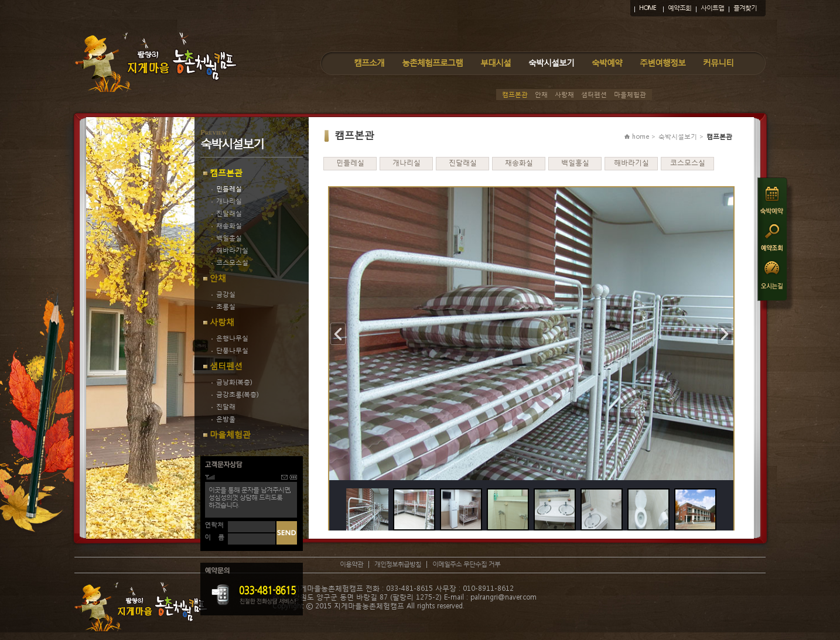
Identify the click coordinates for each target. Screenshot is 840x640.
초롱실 (223, 307)
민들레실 (227, 189)
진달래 (223, 407)
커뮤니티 (718, 62)
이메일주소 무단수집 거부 (466, 564)
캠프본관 (515, 95)
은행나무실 (230, 338)
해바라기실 (230, 250)
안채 (541, 95)
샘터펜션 (594, 95)
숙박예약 (607, 62)
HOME (648, 8)
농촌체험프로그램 (432, 62)
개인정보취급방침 (398, 564)
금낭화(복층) (232, 382)
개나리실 (227, 201)
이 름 (214, 537)
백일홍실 (227, 238)
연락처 (214, 525)
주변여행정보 (663, 62)
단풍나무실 (230, 350)
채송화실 (227, 226)
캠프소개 (369, 62)
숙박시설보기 (551, 62)
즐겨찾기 (745, 8)
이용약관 (351, 564)
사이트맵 (712, 8)
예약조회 (679, 8)
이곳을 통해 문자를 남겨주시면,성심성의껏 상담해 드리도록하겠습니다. (250, 497)
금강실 (223, 294)
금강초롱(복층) (235, 394)
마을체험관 (630, 95)
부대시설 (496, 62)
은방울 (223, 419)
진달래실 (227, 213)
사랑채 (564, 95)
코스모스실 (230, 263)
